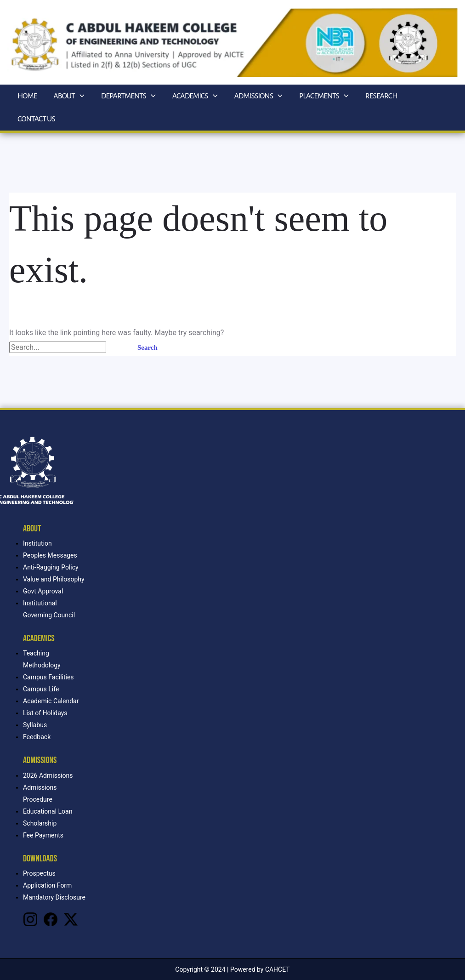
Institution (37, 543)
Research (381, 96)
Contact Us (36, 119)
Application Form (47, 885)
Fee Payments (43, 835)
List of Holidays (45, 713)
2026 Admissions (48, 775)
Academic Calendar (51, 701)
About (69, 96)
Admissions (258, 96)
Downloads (40, 859)
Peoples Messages (50, 555)
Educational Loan (48, 811)
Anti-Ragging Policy (51, 567)
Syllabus (35, 725)
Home (27, 96)
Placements (324, 96)
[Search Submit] (117, 348)
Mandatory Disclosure (54, 897)
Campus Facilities (48, 677)
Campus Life (41, 689)
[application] (80, 96)
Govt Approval (43, 591)
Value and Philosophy (54, 579)
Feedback (37, 737)
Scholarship (40, 823)
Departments (128, 96)
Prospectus (39, 873)
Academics (195, 96)
